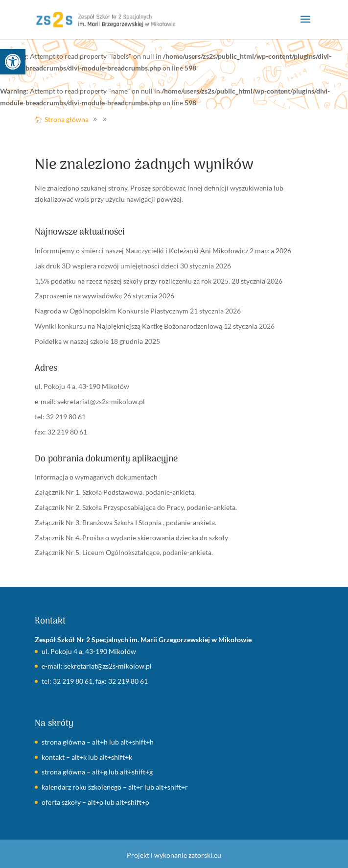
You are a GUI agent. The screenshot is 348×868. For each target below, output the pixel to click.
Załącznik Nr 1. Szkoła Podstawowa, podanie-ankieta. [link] (115, 492)
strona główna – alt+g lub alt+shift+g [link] (97, 772)
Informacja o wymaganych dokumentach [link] (96, 477)
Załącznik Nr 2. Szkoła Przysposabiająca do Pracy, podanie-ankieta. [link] (136, 507)
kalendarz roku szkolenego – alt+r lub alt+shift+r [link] (115, 787)
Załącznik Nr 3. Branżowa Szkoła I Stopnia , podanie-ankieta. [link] (126, 522)
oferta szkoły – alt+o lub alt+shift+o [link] (95, 802)
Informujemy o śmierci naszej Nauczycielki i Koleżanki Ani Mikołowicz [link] (141, 251)
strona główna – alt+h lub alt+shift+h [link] (98, 742)
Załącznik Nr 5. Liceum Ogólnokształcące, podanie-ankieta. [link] (124, 552)
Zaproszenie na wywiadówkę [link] (78, 296)
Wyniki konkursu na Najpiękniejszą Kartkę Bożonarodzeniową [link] (128, 326)
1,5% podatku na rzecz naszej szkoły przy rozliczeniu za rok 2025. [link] (132, 281)
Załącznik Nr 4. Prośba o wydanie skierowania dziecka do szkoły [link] (131, 538)
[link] (13, 62)
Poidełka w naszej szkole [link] (72, 341)
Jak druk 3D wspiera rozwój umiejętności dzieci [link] (107, 266)
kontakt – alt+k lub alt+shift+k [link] (87, 757)
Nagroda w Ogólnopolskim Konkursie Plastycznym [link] (112, 311)
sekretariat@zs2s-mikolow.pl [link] (101, 401)
